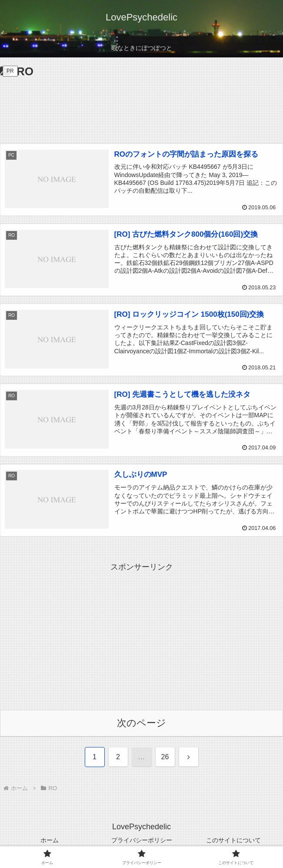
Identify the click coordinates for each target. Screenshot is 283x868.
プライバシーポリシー (142, 840)
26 (165, 757)
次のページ (141, 723)
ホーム (50, 840)
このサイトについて (233, 840)
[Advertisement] (141, 107)
